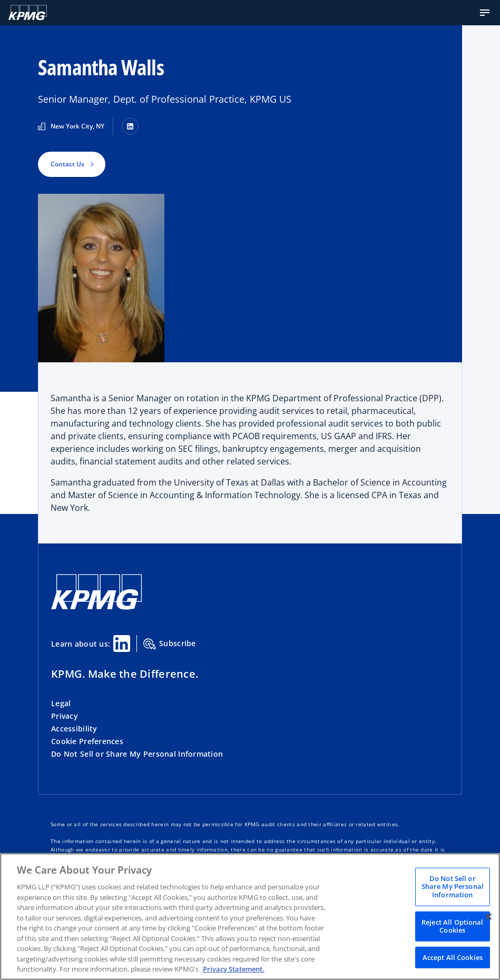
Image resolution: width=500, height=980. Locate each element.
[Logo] (28, 13)
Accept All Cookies (453, 957)
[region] (250, 917)
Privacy (65, 716)
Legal (61, 703)
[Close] (488, 916)
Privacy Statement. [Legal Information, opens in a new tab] (234, 969)
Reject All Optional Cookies (452, 926)
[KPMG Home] (97, 607)
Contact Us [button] (67, 164)
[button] (485, 13)
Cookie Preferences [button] (87, 741)
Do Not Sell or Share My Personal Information (137, 754)
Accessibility (74, 729)
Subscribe (170, 644)
